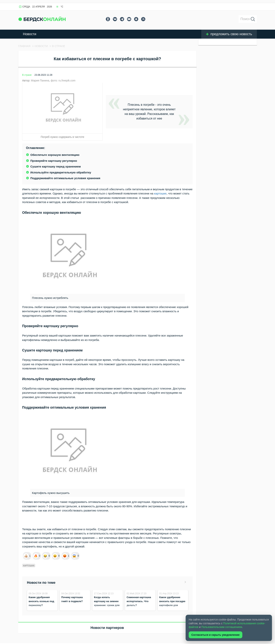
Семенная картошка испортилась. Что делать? (139, 601)
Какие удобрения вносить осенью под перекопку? (41, 601)
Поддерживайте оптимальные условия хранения (65, 178)
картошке (160, 193)
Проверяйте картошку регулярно (54, 161)
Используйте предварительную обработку (61, 172)
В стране (27, 75)
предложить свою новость (229, 34)
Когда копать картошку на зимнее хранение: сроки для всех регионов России (107, 605)
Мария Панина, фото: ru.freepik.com (53, 80)
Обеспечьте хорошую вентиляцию (55, 155)
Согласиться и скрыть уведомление (216, 635)
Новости (30, 34)
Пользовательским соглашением (222, 627)
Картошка (29, 566)
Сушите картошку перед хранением (56, 166)
